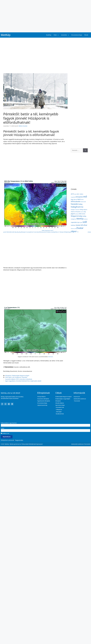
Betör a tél (11, 377)
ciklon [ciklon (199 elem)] (81, 194)
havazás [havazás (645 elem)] (74, 204)
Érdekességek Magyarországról (20, 376)
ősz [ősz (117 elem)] (78, 232)
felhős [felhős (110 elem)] (82, 200)
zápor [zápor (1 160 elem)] (74, 231)
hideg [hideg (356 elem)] (80, 204)
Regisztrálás (19, 440)
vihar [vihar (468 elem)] (85, 225)
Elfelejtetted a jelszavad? (8, 440)
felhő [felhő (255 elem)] (79, 199)
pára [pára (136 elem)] (81, 222)
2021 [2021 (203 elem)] (78, 194)
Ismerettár (65, 35)
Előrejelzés (8, 376)
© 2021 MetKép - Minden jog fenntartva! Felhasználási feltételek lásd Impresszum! (22, 444)
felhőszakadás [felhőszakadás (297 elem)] (76, 201)
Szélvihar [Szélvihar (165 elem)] (73, 225)
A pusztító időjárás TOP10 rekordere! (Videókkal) (19, 379)
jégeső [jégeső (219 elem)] (73, 214)
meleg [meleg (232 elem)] (84, 216)
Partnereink (87, 444)
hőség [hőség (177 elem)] (81, 210)
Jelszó (2, 428)
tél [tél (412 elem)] (82, 225)
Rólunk (86, 35)
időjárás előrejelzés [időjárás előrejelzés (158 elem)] (76, 212)
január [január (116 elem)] (82, 212)
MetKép (6, 35)
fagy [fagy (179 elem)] (72, 199)
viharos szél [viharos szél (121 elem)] (73, 228)
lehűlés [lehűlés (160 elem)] (83, 214)
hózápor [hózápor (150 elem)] (73, 210)
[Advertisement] (15, 16)
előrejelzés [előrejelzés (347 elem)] (79, 197)
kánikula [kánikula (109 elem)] (77, 214)
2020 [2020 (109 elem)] (75, 194)
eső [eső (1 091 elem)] (85, 197)
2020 (7, 377)
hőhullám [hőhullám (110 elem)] (77, 210)
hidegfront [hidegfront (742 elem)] (76, 207)
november (24, 377)
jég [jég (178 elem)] (85, 212)
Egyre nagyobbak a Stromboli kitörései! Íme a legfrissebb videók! (23, 381)
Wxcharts (51, 357)
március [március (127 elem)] (86, 219)
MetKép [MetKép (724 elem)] (80, 219)
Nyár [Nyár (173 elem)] (79, 222)
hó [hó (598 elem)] (82, 207)
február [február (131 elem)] (75, 199)
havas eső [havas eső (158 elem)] (83, 202)
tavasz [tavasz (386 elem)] (78, 225)
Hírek (56, 35)
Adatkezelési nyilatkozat (77, 444)
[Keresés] (85, 150)
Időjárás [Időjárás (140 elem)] (85, 210)
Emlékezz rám (5, 433)
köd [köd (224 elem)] (80, 214)
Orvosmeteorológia (77, 35)
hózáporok (18, 377)
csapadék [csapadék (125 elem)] (73, 197)
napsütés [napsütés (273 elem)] (74, 222)
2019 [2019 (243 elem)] (72, 194)
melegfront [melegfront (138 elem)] (73, 219)
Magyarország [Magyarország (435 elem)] (76, 216)
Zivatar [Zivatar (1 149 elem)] (80, 228)
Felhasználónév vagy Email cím (9, 423)
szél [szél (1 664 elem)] (85, 222)
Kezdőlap (49, 35)
